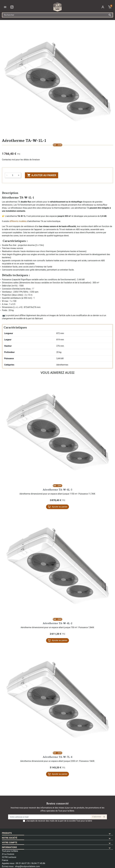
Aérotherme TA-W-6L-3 (57, 490)
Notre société (10, 838)
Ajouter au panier (42, 175)
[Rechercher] (57, 15)
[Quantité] (13, 175)
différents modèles (18, 221)
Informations (9, 847)
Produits (7, 833)
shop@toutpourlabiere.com (27, 866)
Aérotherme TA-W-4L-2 (57, 623)
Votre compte (10, 843)
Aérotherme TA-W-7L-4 (57, 757)
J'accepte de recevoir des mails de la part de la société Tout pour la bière (59, 821)
